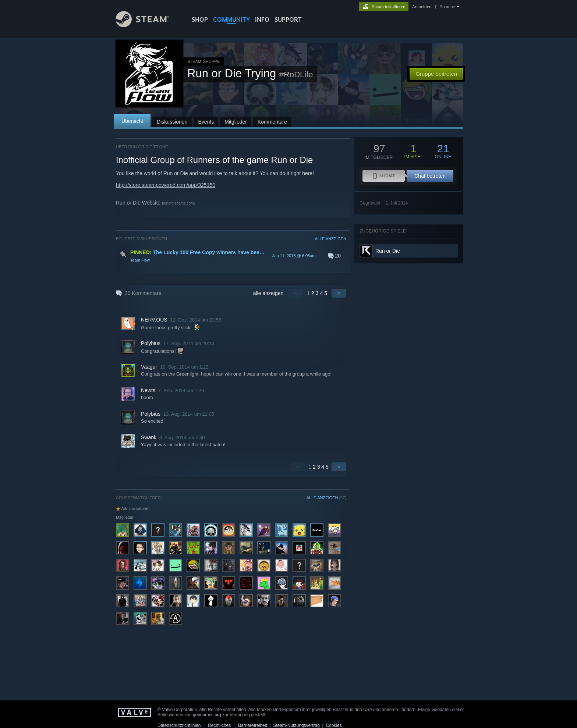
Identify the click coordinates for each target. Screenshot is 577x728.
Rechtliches (219, 725)
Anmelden (422, 7)
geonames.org (207, 715)
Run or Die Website (138, 203)
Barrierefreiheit (253, 725)
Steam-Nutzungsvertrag (296, 725)
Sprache (447, 7)
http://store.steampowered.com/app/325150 (166, 185)
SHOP (200, 19)
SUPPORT (288, 19)
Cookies (334, 725)
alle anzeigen (268, 293)
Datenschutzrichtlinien (179, 725)
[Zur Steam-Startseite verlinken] (148, 25)
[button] (231, 256)
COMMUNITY (231, 19)
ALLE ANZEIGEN (330, 239)
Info (262, 19)
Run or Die (388, 251)
